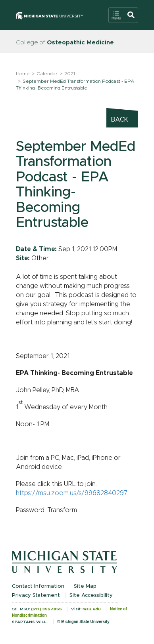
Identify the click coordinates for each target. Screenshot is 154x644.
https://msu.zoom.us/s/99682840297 (72, 493)
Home (23, 74)
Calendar (47, 74)
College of (65, 43)
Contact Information (38, 586)
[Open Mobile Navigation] (123, 15)
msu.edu (92, 609)
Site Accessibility (91, 595)
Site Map (85, 586)
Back (120, 120)
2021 (70, 74)
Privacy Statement (36, 595)
